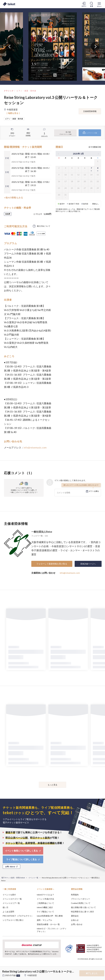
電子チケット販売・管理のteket (13, 878)
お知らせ (75, 920)
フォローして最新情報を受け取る (52, 564)
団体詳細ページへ (88, 564)
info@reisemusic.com (35, 447)
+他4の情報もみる (14, 197)
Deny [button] (82, 966)
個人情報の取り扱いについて (83, 907)
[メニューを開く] (99, 4)
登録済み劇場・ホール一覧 (48, 924)
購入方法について (44, 226)
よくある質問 (8, 912)
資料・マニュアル (44, 920)
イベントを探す (9, 895)
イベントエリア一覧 (11, 903)
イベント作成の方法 (45, 899)
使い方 (5, 907)
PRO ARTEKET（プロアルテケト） (18, 916)
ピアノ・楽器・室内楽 (26, 91)
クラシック (9, 91)
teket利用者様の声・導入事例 (50, 916)
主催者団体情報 (90, 111)
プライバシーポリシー (81, 899)
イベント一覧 (33, 878)
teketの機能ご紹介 (45, 907)
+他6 (18, 976)
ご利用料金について (45, 903)
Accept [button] (95, 966)
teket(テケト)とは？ (45, 895)
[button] (4, 970)
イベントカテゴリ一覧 (12, 899)
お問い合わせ (77, 924)
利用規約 (75, 895)
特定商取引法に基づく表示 (82, 912)
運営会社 (75, 916)
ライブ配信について (45, 912)
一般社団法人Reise (42, 532)
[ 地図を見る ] (13, 113)
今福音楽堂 (32, 975)
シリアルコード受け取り (13, 920)
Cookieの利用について (81, 903)
